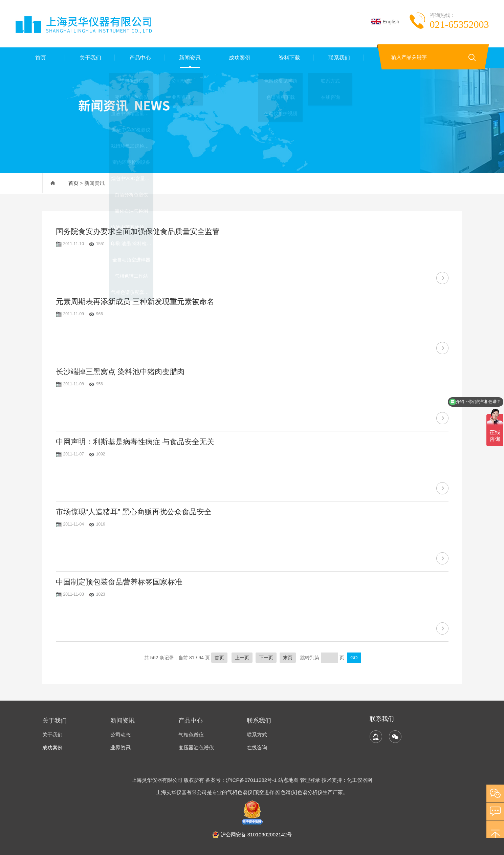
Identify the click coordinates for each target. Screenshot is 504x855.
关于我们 (90, 57)
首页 (40, 57)
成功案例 (239, 57)
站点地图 (288, 780)
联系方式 (257, 735)
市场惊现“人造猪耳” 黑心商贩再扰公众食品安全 (134, 512)
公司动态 (120, 735)
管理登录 (310, 780)
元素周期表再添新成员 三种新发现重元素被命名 (135, 302)
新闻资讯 (189, 57)
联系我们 (338, 57)
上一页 (242, 658)
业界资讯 (120, 747)
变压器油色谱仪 (196, 747)
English (385, 22)
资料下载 (289, 57)
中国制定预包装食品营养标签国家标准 (119, 582)
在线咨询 (257, 747)
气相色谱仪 (191, 735)
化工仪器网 (360, 780)
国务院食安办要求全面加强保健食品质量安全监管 (138, 231)
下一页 (266, 658)
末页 (288, 658)
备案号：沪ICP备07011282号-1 (242, 780)
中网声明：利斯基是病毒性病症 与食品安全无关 (135, 442)
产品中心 (139, 57)
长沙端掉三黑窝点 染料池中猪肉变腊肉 (120, 372)
